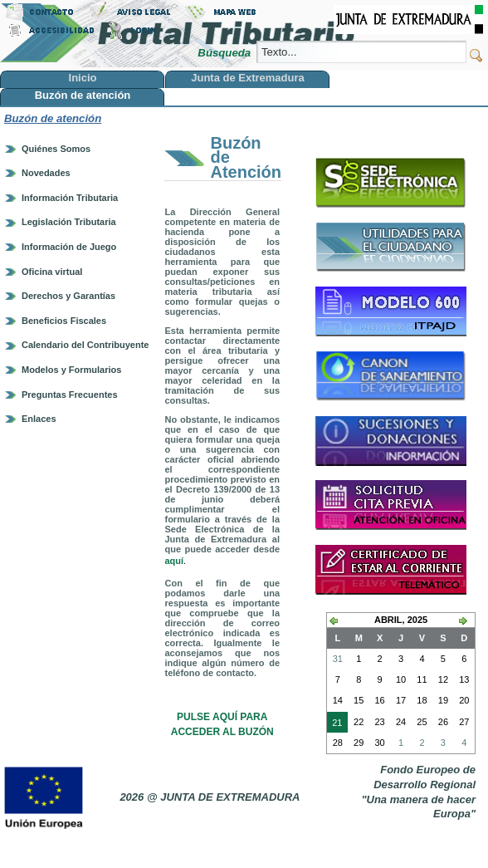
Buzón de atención (53, 118)
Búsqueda (225, 53)
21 (334, 724)
